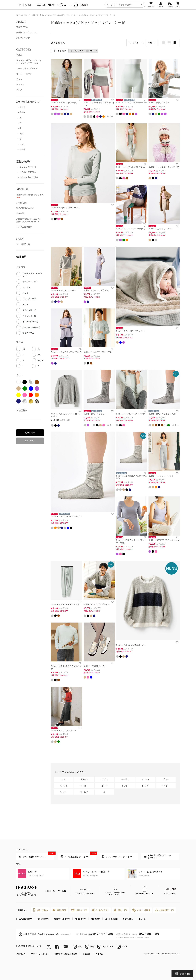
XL (39, 349)
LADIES (41, 5)
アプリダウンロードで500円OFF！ (118, 857)
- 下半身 (21, 112)
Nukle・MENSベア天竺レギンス (65, 604)
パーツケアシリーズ (31, 327)
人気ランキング (23, 38)
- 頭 (19, 117)
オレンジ (145, 786)
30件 (150, 43)
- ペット (21, 144)
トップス (20, 84)
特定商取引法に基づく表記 (66, 954)
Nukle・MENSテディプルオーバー (131, 645)
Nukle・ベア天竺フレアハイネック (66, 352)
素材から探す (22, 203)
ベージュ (125, 779)
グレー (90, 51)
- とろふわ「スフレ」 (27, 172)
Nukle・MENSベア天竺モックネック (66, 667)
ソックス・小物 (29, 299)
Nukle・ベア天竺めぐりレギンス (131, 167)
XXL (40, 355)
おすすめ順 (134, 43)
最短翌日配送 (60, 910)
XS (24, 349)
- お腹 (20, 133)
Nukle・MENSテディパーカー (97, 604)
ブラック (84, 779)
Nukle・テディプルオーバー (63, 290)
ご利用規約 (21, 954)
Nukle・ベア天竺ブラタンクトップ (164, 540)
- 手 (19, 128)
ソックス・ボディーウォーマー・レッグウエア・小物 (29, 62)
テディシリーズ (29, 310)
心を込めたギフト (101, 910)
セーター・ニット (24, 74)
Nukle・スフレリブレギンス (161, 229)
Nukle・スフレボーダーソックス (131, 229)
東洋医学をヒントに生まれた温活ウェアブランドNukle (29, 220)
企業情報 (99, 954)
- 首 (19, 123)
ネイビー (166, 786)
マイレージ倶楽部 (141, 910)
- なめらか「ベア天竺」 (28, 177)
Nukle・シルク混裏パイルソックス (66, 516)
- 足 (19, 139)
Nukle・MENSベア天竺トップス (98, 352)
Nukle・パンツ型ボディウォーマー (131, 103)
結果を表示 (30, 433)
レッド (125, 786)
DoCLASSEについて (62, 919)
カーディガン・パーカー (27, 68)
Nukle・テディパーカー (159, 103)
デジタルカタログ (24, 227)
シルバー (64, 792)
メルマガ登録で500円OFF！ (37, 856)
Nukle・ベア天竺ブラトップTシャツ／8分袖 (131, 541)
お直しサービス (79, 910)
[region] (98, 5)
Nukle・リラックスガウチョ (96, 290)
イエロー (84, 786)
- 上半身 (21, 107)
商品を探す (183, 974)
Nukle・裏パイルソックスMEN (162, 414)
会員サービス (121, 910)
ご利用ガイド (22, 910)
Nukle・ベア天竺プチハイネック (131, 414)
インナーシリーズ (30, 322)
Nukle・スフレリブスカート (63, 730)
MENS (51, 5)
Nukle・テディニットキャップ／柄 (164, 167)
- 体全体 (21, 149)
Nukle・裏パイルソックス (95, 414)
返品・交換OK (40, 910)
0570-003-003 (149, 934)
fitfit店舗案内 (43, 919)
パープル (64, 786)
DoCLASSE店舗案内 (24, 919)
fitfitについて (81, 919)
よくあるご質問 (111, 919)
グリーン (145, 779)
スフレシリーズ (29, 316)
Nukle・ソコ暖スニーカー (95, 666)
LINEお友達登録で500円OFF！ (78, 856)
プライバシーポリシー (40, 954)
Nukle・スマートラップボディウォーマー (99, 104)
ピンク (104, 786)
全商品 (19, 55)
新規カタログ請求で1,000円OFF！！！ (157, 857)
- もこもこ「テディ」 (27, 167)
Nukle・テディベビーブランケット (131, 331)
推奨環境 (86, 954)
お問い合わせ (128, 919)
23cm (40, 360)
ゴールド (84, 792)
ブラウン (104, 779)
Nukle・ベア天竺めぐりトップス (65, 207)
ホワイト (64, 779)
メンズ (19, 90)
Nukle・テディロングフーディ (64, 103)
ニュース (142, 919)
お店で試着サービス (165, 910)
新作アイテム (22, 27)
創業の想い (95, 919)
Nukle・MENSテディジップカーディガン (66, 415)
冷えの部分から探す (25, 208)
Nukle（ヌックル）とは (27, 32)
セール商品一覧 (23, 244)
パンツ (19, 79)
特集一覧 (20, 213)
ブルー (166, 779)
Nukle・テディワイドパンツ (161, 476)
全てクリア (30, 441)
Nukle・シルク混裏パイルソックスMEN (131, 477)
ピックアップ (76, 51)
